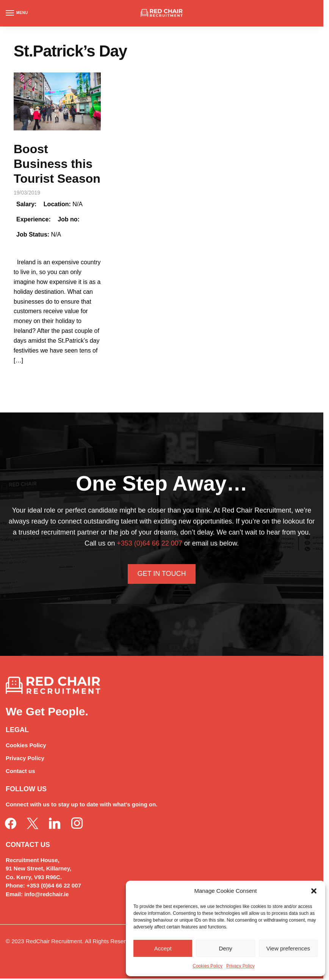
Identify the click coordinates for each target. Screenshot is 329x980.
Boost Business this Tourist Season (57, 164)
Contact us (20, 771)
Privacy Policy (240, 966)
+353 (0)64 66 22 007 (150, 543)
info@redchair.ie (46, 894)
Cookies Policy (208, 966)
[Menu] (17, 13)
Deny (225, 948)
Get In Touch (161, 574)
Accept (163, 948)
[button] (314, 891)
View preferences (288, 948)
